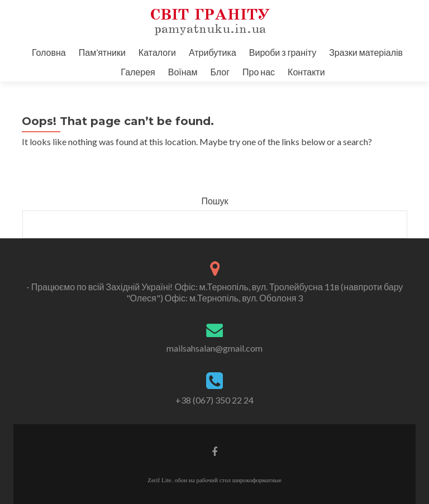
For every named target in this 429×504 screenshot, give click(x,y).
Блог (220, 72)
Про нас (259, 72)
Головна (49, 52)
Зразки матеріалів (366, 52)
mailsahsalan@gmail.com (214, 348)
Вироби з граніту (283, 52)
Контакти (306, 72)
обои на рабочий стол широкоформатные (228, 480)
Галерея (138, 72)
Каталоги (157, 52)
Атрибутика (213, 52)
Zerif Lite (159, 480)
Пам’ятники (102, 52)
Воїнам (183, 72)
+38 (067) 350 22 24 (214, 400)
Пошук (214, 201)
